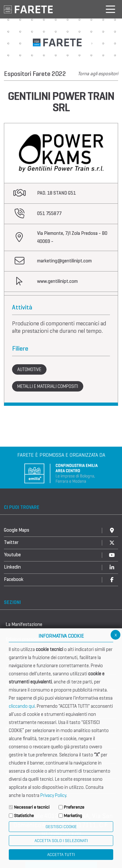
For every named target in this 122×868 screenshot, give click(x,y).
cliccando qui (22, 706)
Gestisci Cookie (61, 827)
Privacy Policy (53, 795)
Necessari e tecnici (32, 807)
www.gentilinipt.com (57, 281)
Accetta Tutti (61, 855)
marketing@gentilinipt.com (64, 261)
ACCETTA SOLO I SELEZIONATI (61, 841)
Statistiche (24, 816)
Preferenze (74, 807)
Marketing (73, 816)
